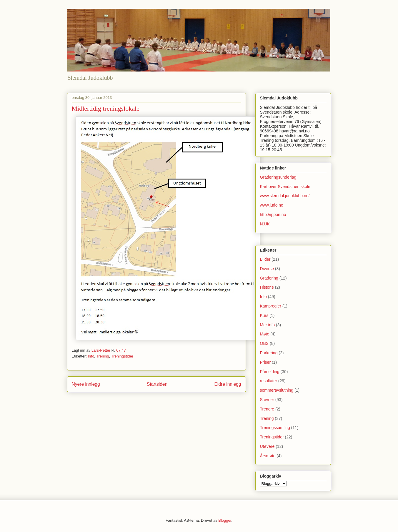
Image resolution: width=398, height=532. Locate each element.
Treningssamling (275, 428)
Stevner (267, 400)
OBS (264, 343)
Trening (103, 356)
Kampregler (271, 306)
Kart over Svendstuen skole (285, 187)
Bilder (265, 259)
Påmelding (270, 372)
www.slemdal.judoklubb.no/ (285, 196)
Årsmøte (268, 456)
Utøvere (267, 446)
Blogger (225, 520)
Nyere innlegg (86, 384)
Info (91, 356)
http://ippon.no (273, 215)
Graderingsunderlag (278, 177)
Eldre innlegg (228, 384)
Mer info (268, 325)
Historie (267, 287)
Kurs (264, 315)
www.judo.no (272, 205)
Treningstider (122, 356)
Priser (265, 362)
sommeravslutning (277, 390)
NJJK (265, 224)
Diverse (267, 269)
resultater (269, 381)
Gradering (269, 278)
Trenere (267, 409)
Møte (265, 334)
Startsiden (157, 384)
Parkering (269, 353)
